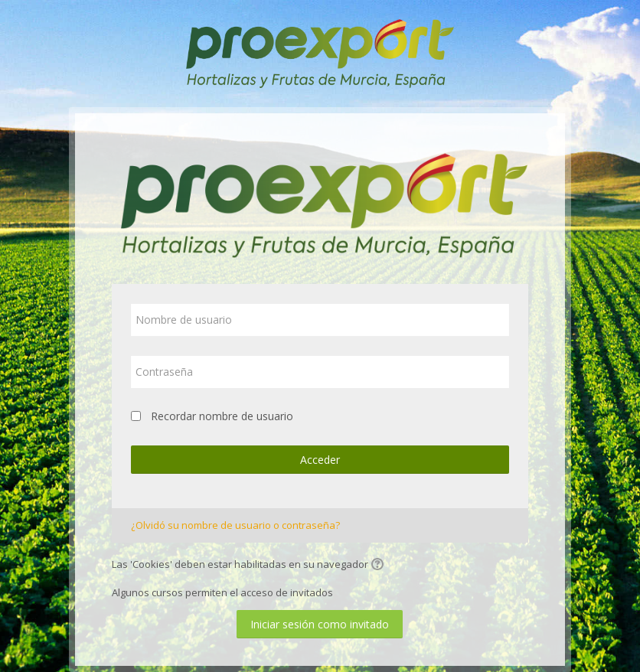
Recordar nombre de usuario (222, 416)
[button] (380, 566)
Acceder (320, 460)
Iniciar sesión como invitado (320, 624)
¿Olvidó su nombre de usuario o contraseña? (235, 525)
